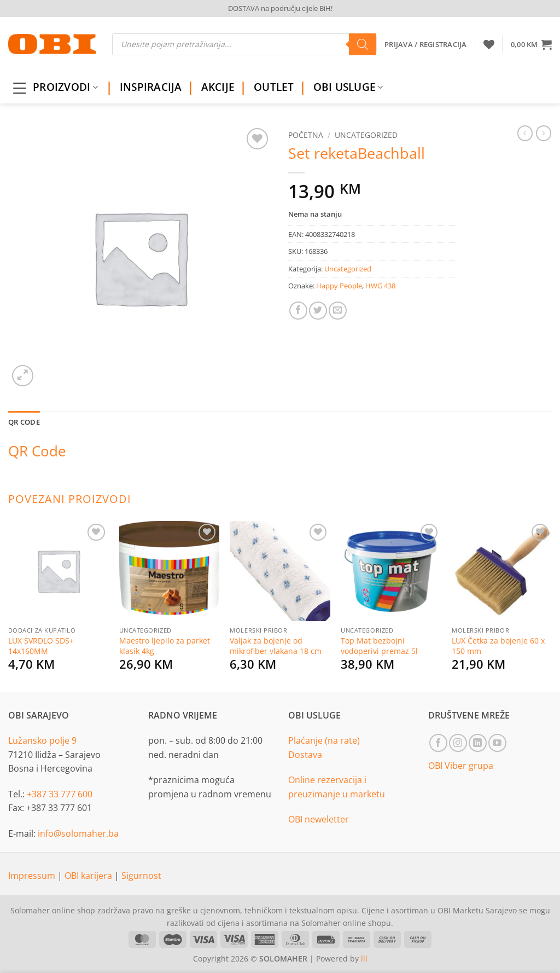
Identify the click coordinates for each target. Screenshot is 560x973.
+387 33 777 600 (60, 794)
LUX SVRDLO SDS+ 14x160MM (41, 646)
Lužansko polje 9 (42, 740)
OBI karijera (89, 876)
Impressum (33, 876)
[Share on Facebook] (298, 311)
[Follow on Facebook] (438, 743)
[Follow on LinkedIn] (478, 743)
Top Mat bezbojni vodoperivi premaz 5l (379, 646)
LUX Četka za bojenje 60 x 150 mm (498, 646)
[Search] (363, 44)
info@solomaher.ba (78, 833)
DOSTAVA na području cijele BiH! (280, 8)
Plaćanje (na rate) (324, 740)
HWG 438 (380, 286)
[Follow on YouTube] (497, 743)
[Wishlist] (489, 44)
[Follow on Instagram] (458, 743)
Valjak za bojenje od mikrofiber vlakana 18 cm (276, 646)
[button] (531, 44)
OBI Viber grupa (461, 766)
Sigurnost (141, 876)
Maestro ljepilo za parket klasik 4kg (165, 646)
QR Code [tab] (24, 422)
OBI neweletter (319, 819)
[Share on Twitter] (318, 311)
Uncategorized (366, 135)
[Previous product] (544, 133)
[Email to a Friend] (338, 311)
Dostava (305, 755)
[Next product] (525, 133)
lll (364, 958)
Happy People (339, 286)
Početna (306, 135)
